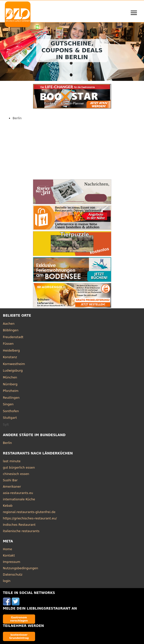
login (7, 581)
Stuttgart (10, 418)
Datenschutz (13, 574)
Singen (8, 404)
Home (8, 549)
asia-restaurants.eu (18, 493)
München (10, 377)
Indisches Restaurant (19, 525)
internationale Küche (19, 499)
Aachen (9, 324)
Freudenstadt (13, 337)
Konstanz (10, 357)
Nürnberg (10, 384)
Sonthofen (11, 411)
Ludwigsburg (13, 370)
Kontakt (9, 555)
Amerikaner (12, 487)
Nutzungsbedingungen (21, 568)
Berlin (17, 118)
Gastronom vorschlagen (19, 619)
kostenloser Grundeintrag (19, 636)
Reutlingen (11, 398)
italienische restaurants (21, 531)
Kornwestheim (14, 364)
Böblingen (11, 330)
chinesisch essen (16, 474)
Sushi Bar (10, 480)
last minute (12, 461)
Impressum (12, 562)
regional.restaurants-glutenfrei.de (29, 512)
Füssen (8, 344)
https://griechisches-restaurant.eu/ (30, 518)
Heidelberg (11, 350)
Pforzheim (11, 391)
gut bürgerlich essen (19, 467)
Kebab (8, 506)
